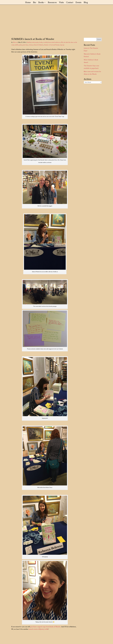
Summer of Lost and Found (51, 45)
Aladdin (29, 42)
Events (78, 3)
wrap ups (62, 45)
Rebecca (15, 42)
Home (28, 3)
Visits (61, 3)
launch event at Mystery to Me (39, 629)
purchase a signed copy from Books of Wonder (46, 627)
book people (35, 42)
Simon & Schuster (38, 45)
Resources (52, 3)
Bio (35, 3)
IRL (62, 42)
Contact (70, 3)
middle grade (18, 45)
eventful (45, 42)
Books (41, 3)
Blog (86, 3)
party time (25, 45)
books (41, 42)
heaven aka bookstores (54, 42)
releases (31, 45)
